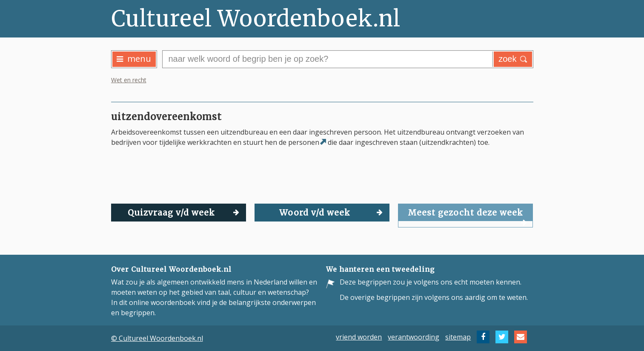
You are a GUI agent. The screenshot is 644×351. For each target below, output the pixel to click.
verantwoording (414, 337)
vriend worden (359, 337)
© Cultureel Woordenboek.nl (157, 338)
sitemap (458, 337)
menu (134, 59)
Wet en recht (129, 80)
